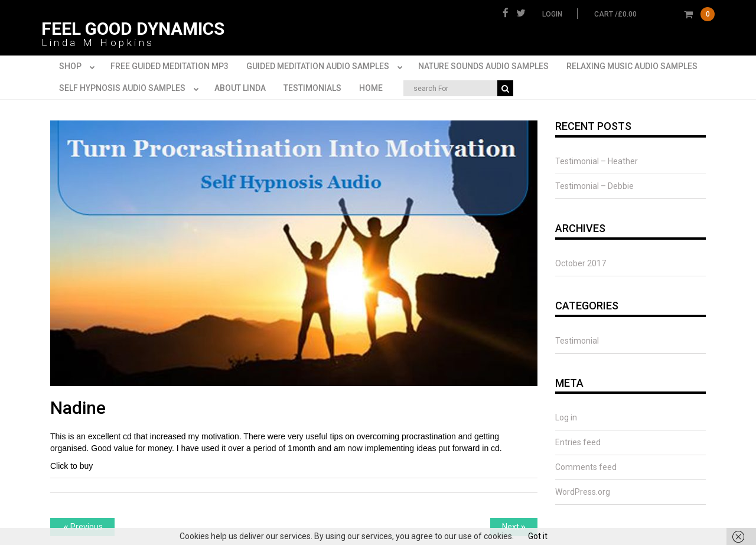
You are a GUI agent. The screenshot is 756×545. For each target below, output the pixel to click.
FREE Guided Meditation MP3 (170, 66)
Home (371, 88)
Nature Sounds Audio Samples (483, 66)
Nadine (78, 408)
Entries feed (578, 442)
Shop (79, 67)
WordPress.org (583, 492)
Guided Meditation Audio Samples (327, 67)
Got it (538, 536)
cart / (654, 14)
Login (552, 14)
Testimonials (312, 88)
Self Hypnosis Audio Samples (131, 89)
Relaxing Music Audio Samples (632, 66)
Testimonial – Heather (597, 161)
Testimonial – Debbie (594, 186)
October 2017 (581, 263)
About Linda (240, 88)
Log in (566, 417)
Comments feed (586, 467)
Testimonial (577, 341)
